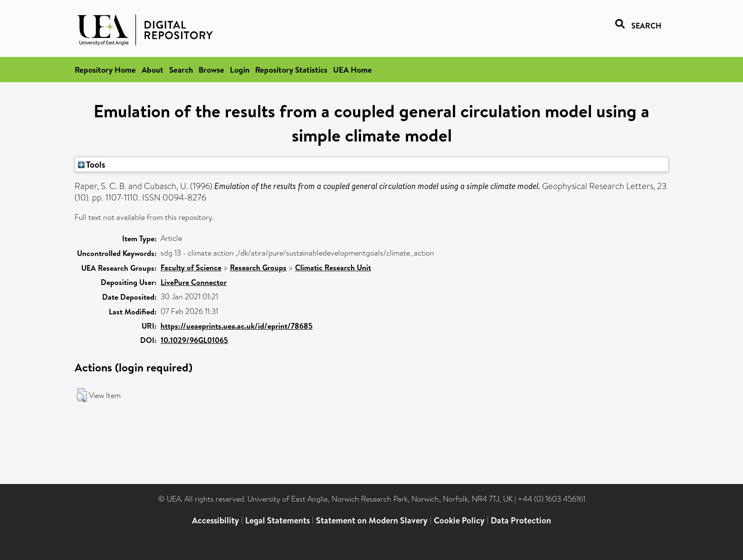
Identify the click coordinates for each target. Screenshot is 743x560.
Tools (92, 164)
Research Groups (258, 267)
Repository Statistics (291, 70)
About (152, 70)
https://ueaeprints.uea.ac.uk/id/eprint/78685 (237, 326)
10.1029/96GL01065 (194, 340)
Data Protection (521, 520)
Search (181, 70)
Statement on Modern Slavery (372, 520)
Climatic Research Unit (333, 267)
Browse (211, 70)
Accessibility (215, 520)
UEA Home (352, 70)
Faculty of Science (191, 267)
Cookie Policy (459, 520)
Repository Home (105, 70)
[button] (81, 395)
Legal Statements (277, 520)
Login (240, 70)
